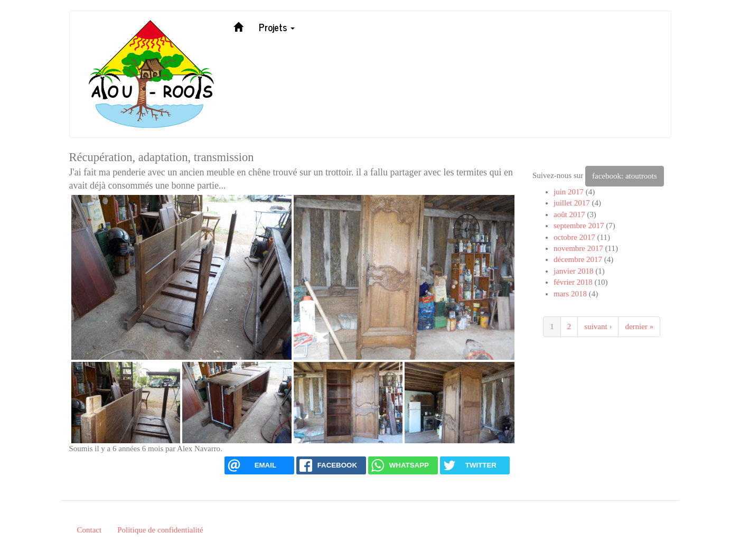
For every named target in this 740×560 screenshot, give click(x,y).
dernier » (639, 326)
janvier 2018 (573, 271)
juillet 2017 (572, 203)
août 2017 (569, 214)
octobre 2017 (574, 237)
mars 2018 (570, 294)
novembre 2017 (578, 248)
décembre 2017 (578, 259)
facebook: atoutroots (625, 176)
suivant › (598, 326)
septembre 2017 (579, 226)
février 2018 (573, 282)
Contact (90, 530)
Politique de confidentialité (160, 530)
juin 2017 (569, 192)
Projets (277, 27)
